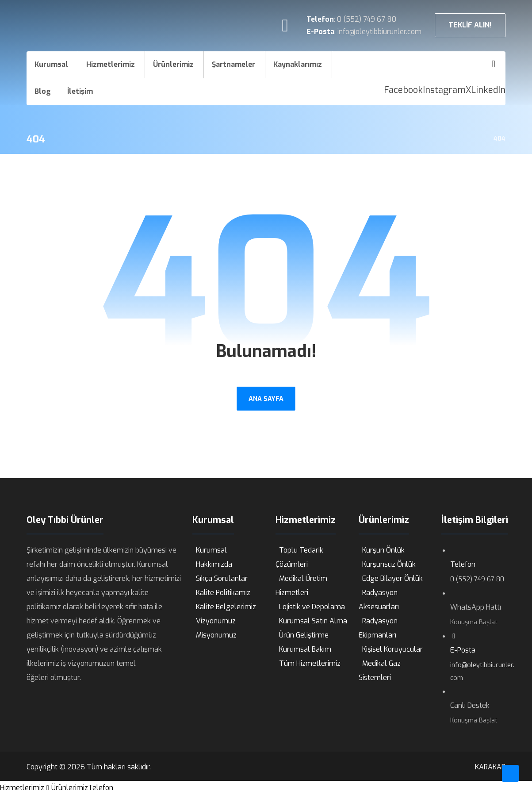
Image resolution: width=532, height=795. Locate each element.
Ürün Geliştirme (304, 635)
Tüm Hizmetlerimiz (310, 663)
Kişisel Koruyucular (392, 649)
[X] (468, 90)
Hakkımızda (214, 564)
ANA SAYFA (266, 398)
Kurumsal (211, 550)
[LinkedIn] (488, 90)
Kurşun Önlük (383, 550)
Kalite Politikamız (223, 593)
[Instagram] (444, 90)
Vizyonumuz (216, 621)
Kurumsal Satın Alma (313, 621)
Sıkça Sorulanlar (222, 578)
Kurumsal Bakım (305, 649)
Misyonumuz (216, 635)
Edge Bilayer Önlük (392, 578)
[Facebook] (403, 90)
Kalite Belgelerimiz (226, 607)
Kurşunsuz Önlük (389, 564)
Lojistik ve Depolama (312, 607)
